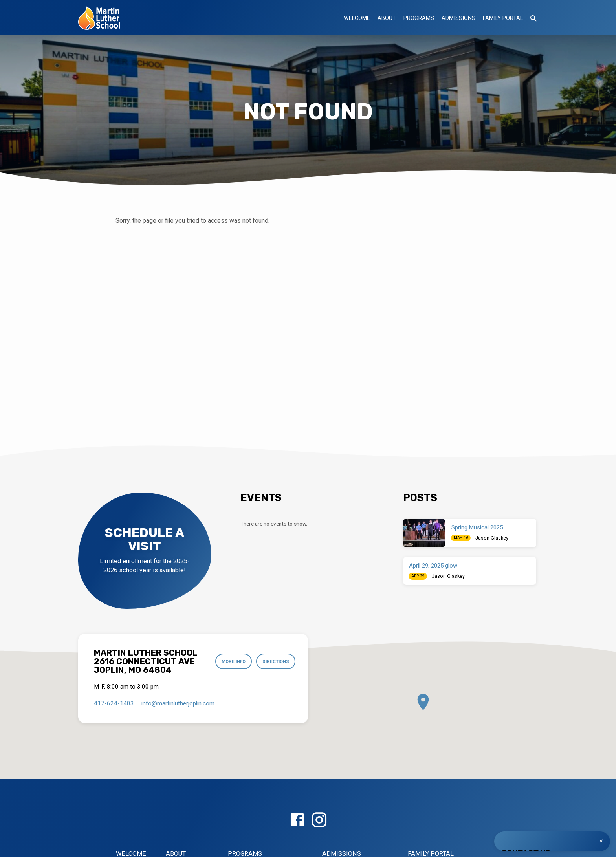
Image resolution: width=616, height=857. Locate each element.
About (387, 18)
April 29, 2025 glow (433, 566)
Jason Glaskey (492, 538)
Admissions (458, 18)
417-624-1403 (114, 703)
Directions (275, 661)
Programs (419, 18)
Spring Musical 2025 (477, 527)
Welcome (357, 18)
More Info (232, 661)
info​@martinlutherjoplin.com (178, 703)
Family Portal (503, 18)
